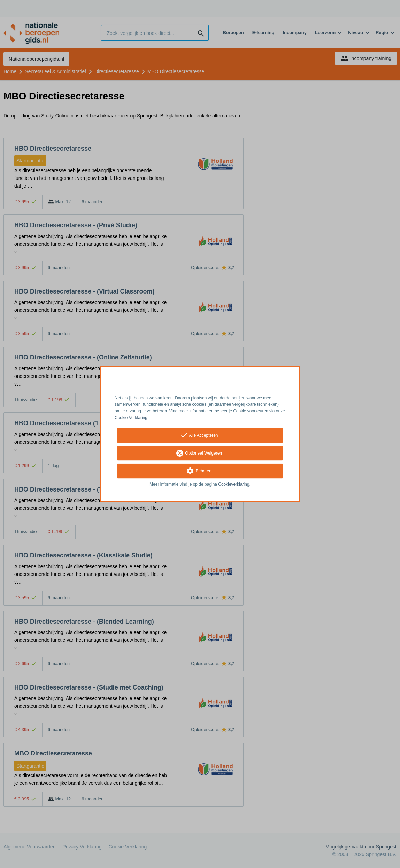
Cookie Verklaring (131, 418)
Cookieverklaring (234, 484)
